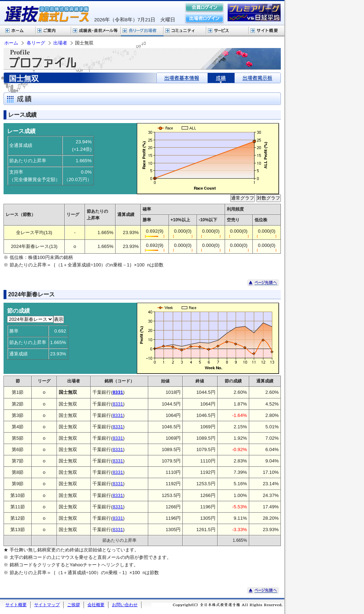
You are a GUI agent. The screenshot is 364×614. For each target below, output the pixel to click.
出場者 (60, 43)
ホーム (18, 31)
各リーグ (142, 31)
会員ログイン (204, 8)
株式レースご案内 (53, 31)
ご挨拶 (74, 605)
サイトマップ (47, 605)
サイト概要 (267, 31)
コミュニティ (185, 31)
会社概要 (96, 605)
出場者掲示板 (258, 78)
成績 (221, 78)
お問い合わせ (125, 605)
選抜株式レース (96, 31)
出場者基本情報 (182, 78)
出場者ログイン (204, 18)
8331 (118, 404)
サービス (227, 31)
